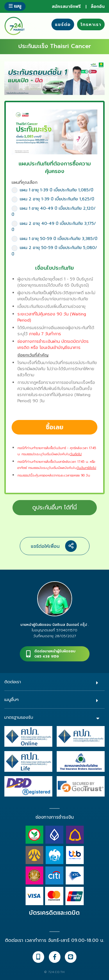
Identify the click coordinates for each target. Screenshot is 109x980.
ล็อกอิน (98, 7)
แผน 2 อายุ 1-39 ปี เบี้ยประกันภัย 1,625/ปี (53, 199)
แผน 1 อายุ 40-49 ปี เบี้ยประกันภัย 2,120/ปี (54, 211)
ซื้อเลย (54, 427)
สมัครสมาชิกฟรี (66, 7)
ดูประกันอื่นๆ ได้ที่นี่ (54, 507)
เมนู (15, 6)
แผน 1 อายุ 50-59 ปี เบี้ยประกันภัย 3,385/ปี (54, 239)
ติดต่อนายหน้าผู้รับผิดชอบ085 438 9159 (55, 654)
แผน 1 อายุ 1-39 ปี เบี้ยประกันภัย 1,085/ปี (52, 190)
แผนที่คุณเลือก (25, 182)
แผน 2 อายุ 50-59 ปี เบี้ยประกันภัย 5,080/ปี (54, 251)
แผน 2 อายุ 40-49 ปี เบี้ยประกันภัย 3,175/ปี (54, 227)
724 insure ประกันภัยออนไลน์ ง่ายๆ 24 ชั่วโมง (15, 26)
